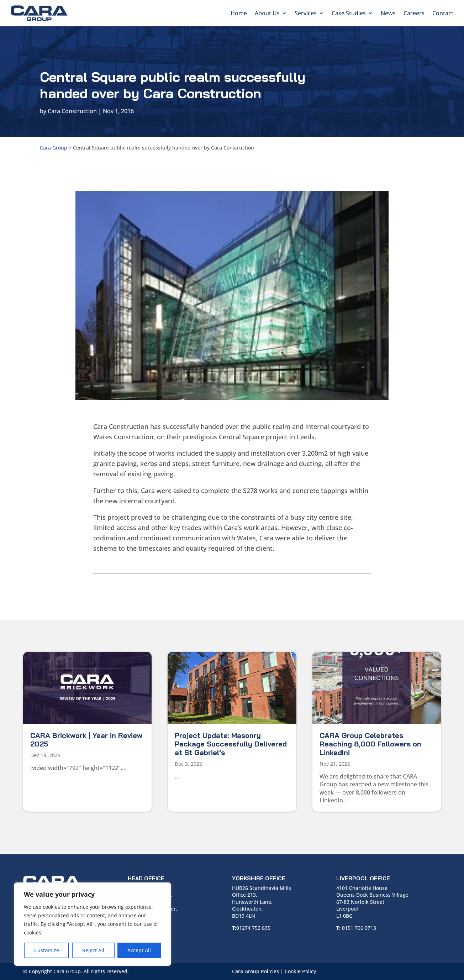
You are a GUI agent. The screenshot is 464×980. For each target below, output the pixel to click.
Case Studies (349, 13)
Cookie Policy (300, 971)
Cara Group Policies (255, 971)
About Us (267, 13)
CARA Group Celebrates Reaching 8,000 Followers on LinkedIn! (370, 744)
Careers (414, 13)
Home (239, 13)
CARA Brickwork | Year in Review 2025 (86, 740)
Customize (47, 950)
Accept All (139, 950)
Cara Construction (72, 111)
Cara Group (54, 148)
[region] (93, 924)
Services (306, 13)
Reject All (93, 950)
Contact (443, 13)
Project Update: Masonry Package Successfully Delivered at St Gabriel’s (231, 744)
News (388, 13)
